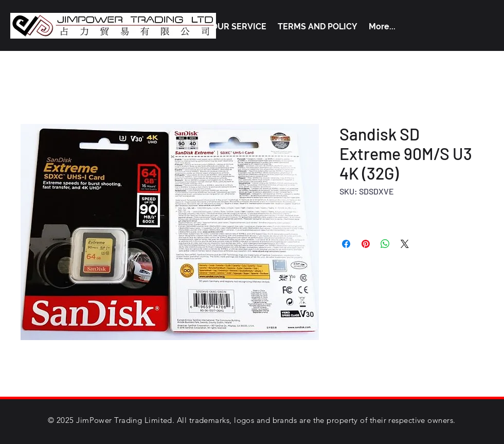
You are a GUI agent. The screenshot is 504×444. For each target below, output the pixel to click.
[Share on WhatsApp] (385, 244)
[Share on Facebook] (346, 244)
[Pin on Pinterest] (366, 244)
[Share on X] (405, 244)
